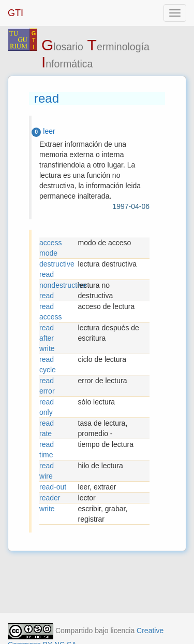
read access (51, 312)
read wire (47, 471)
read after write (47, 338)
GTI (16, 13)
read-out (53, 487)
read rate (47, 428)
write (47, 509)
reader (50, 498)
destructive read (57, 269)
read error (47, 386)
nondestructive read (59, 290)
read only (47, 407)
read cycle (48, 365)
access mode (51, 248)
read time (47, 450)
